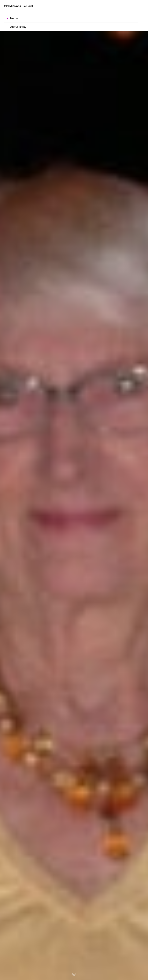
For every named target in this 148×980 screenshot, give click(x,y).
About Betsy (18, 27)
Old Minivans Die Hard (18, 6)
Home (14, 18)
